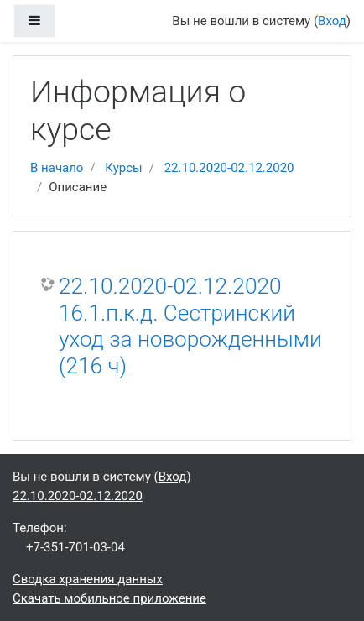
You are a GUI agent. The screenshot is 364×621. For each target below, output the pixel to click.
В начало (57, 168)
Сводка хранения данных (88, 579)
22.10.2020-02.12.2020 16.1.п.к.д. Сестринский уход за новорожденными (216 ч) (190, 326)
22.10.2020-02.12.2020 (229, 168)
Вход (332, 21)
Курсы (123, 168)
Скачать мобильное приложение (109, 598)
